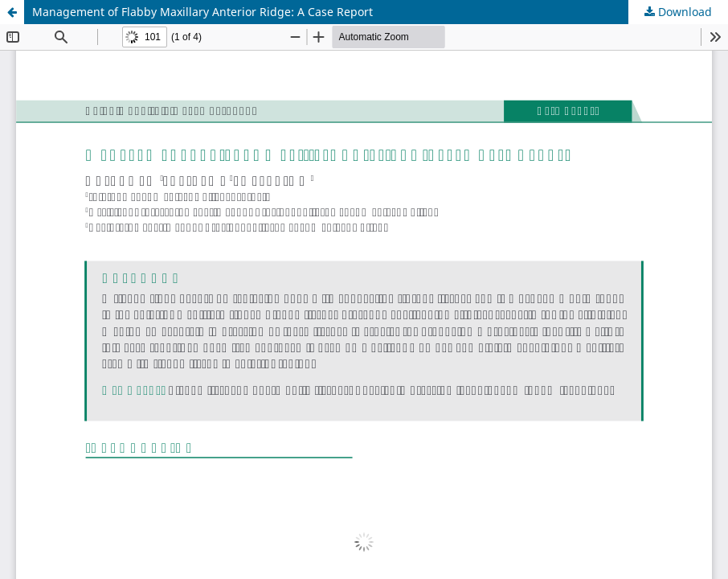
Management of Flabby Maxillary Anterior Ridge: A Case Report (202, 12)
